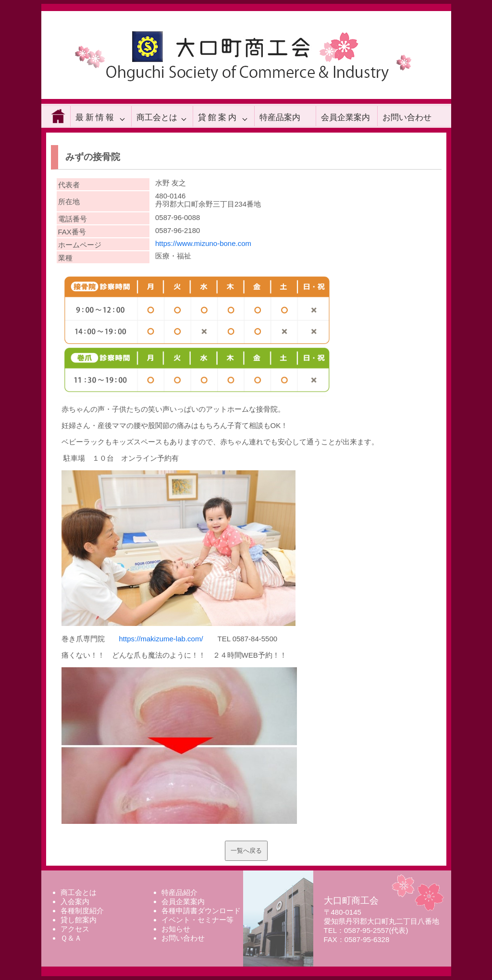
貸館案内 (218, 117)
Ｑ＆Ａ (71, 938)
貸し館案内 (79, 920)
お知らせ (176, 929)
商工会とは (157, 117)
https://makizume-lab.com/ (161, 639)
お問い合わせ (407, 117)
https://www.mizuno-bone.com (203, 243)
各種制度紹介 (82, 911)
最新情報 (96, 117)
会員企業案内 (345, 117)
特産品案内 (280, 117)
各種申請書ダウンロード (201, 911)
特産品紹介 (179, 892)
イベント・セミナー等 (197, 920)
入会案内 (75, 901)
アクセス (75, 929)
